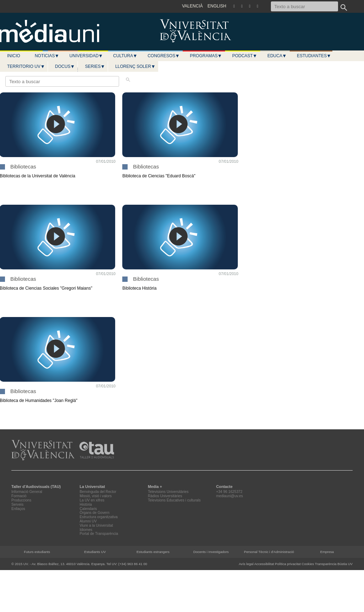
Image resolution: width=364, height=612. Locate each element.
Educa (277, 56)
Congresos (164, 56)
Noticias (47, 56)
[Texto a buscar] (304, 6)
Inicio (14, 56)
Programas (206, 56)
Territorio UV (26, 66)
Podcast (245, 56)
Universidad (86, 56)
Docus (65, 66)
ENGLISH (217, 6)
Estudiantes (314, 56)
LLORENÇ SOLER (135, 66)
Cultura (125, 56)
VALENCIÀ (192, 6)
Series (95, 66)
